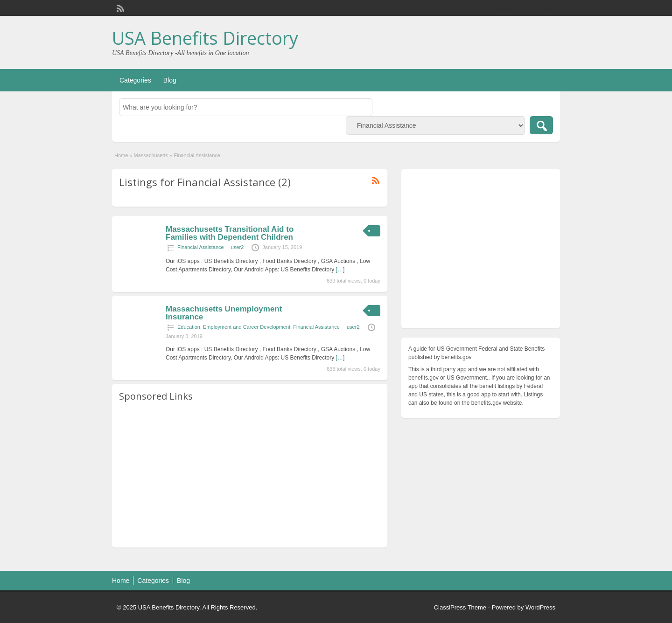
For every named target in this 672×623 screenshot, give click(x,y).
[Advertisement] (250, 475)
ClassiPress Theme (460, 607)
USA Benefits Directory (205, 38)
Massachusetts (151, 155)
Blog (170, 80)
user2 (238, 247)
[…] (340, 270)
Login (549, 8)
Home (121, 155)
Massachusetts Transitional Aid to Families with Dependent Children (230, 233)
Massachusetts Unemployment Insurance (224, 313)
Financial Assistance (201, 247)
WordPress (540, 607)
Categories (135, 80)
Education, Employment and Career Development (234, 327)
